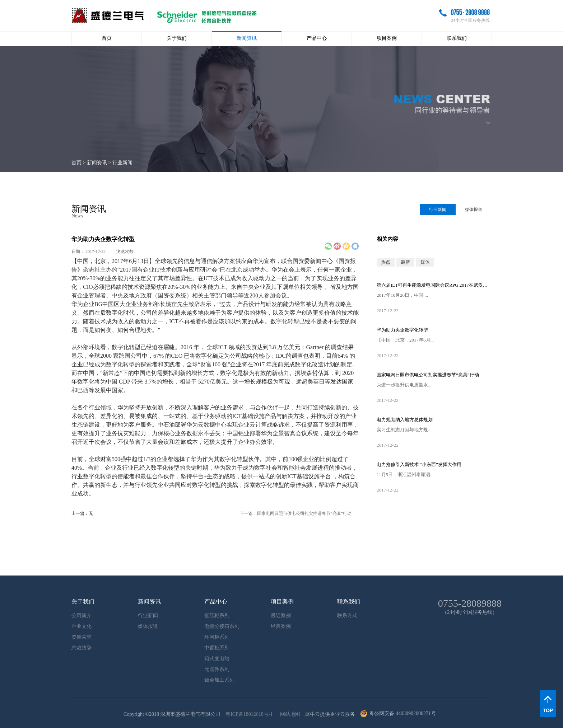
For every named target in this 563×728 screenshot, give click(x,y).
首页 (107, 38)
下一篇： (296, 513)
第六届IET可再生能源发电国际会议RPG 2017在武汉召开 (434, 285)
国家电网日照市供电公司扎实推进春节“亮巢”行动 (428, 375)
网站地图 (289, 714)
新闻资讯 (97, 163)
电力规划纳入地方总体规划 (405, 420)
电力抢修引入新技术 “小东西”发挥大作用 (419, 464)
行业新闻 (122, 163)
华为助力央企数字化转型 (402, 330)
